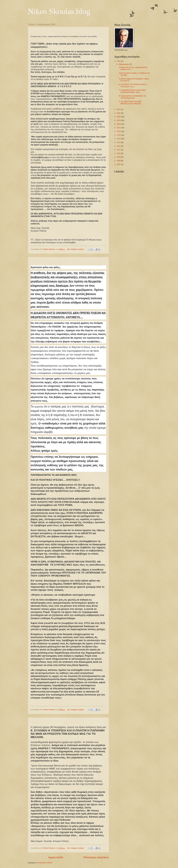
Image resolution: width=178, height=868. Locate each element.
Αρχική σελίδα (56, 857)
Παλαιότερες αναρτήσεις (96, 857)
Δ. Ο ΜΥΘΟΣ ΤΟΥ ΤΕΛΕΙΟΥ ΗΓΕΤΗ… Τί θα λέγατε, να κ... (133, 85)
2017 (119, 128)
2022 (119, 109)
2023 (119, 61)
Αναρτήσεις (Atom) (45, 863)
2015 (119, 135)
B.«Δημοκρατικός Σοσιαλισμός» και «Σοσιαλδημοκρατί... (132, 97)
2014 (119, 139)
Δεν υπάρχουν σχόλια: (76, 249)
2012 (119, 146)
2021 (119, 113)
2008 (119, 161)
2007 (119, 164)
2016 (119, 131)
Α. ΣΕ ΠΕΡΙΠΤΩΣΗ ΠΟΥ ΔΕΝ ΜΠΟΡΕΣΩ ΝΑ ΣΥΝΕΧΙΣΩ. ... (132, 102)
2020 (119, 117)
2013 (119, 142)
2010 (119, 153)
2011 (119, 150)
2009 (119, 157)
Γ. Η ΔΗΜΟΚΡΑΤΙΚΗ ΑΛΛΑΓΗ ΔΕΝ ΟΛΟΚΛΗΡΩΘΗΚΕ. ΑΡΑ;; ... (132, 91)
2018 (119, 124)
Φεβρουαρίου (124, 64)
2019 (119, 120)
